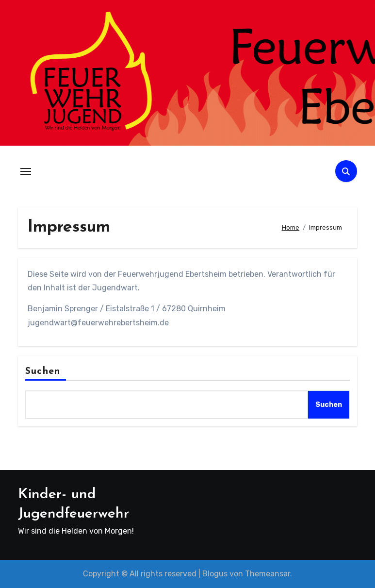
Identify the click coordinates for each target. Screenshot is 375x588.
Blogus (215, 574)
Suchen (43, 371)
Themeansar (268, 574)
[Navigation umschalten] (26, 171)
